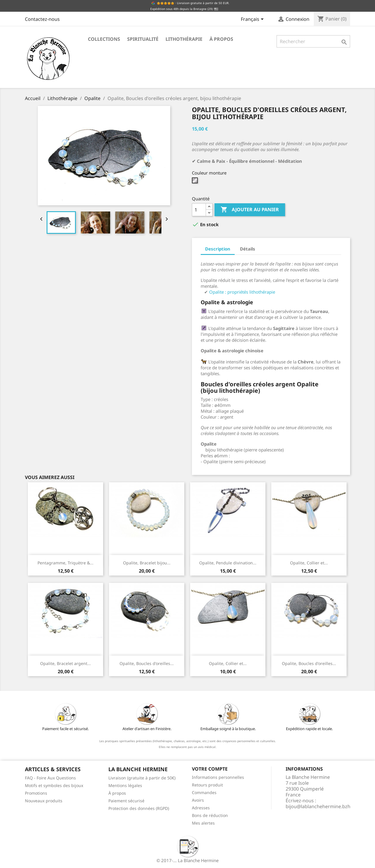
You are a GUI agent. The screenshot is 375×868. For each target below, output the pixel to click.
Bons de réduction (210, 815)
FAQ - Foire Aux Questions (50, 778)
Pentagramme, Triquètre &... (65, 563)
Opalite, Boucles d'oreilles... (147, 663)
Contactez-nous (42, 19)
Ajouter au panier (250, 210)
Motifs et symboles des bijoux (54, 785)
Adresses (201, 808)
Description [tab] (218, 249)
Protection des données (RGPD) (139, 808)
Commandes (204, 792)
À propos (221, 39)
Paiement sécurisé (126, 801)
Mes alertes (203, 823)
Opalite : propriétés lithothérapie (242, 292)
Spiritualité (143, 39)
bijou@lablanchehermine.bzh (318, 806)
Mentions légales (125, 785)
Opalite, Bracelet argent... (65, 663)
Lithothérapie (184, 39)
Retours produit (207, 785)
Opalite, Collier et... (309, 563)
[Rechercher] (313, 41)
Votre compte (210, 769)
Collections (104, 39)
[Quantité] (199, 210)
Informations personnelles (218, 777)
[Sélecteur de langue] (253, 20)
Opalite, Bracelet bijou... (147, 563)
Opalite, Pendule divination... (228, 563)
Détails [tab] (248, 249)
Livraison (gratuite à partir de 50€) (142, 778)
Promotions (36, 793)
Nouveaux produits (44, 801)
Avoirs (198, 800)
